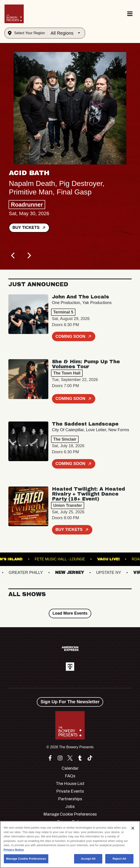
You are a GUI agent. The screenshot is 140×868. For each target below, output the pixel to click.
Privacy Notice (14, 850)
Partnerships (70, 799)
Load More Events (70, 613)
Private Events (70, 791)
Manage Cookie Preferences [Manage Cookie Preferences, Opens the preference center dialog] (26, 859)
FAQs (70, 776)
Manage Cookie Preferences (70, 814)
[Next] (29, 256)
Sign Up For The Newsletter (70, 702)
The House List (70, 784)
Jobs (70, 807)
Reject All (119, 859)
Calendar (70, 768)
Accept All (88, 859)
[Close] (133, 828)
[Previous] (13, 256)
